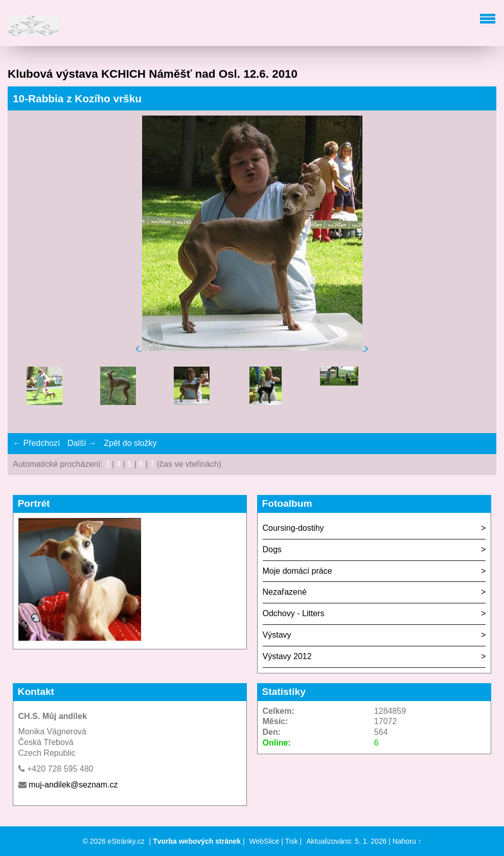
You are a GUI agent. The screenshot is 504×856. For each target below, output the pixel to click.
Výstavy (277, 635)
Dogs (272, 549)
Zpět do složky (130, 443)
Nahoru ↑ (407, 841)
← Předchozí (36, 443)
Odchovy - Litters (294, 613)
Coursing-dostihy (293, 528)
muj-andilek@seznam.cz (73, 785)
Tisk (292, 841)
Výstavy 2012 (287, 656)
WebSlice (265, 841)
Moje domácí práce (297, 571)
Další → (82, 443)
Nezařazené (285, 592)
